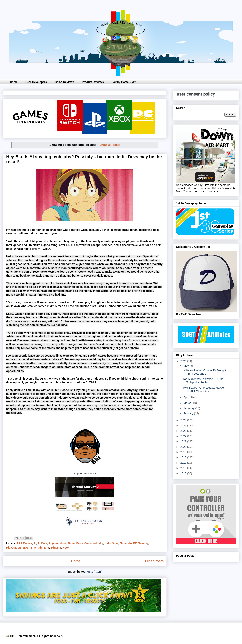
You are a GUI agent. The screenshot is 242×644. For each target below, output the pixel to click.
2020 (184, 447)
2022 (184, 436)
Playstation (14, 548)
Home (14, 82)
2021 (184, 441)
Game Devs (75, 543)
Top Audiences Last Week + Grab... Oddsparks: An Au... (204, 381)
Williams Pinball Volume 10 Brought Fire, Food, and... (204, 372)
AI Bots (42, 543)
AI (35, 543)
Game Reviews (64, 82)
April (187, 397)
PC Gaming (141, 543)
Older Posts (154, 561)
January (189, 413)
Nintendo (126, 543)
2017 (184, 463)
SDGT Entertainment (36, 548)
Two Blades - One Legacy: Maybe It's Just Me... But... (203, 389)
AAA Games (24, 543)
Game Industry (94, 543)
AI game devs (58, 543)
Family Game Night (124, 82)
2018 (184, 457)
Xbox (66, 548)
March (188, 403)
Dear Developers (36, 82)
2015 (184, 473)
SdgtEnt (56, 548)
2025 (184, 420)
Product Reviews (93, 82)
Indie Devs (111, 543)
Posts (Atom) (94, 572)
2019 (184, 452)
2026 (184, 361)
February (189, 408)
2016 (184, 468)
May (186, 366)
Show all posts (110, 145)
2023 (184, 431)
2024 (184, 426)
